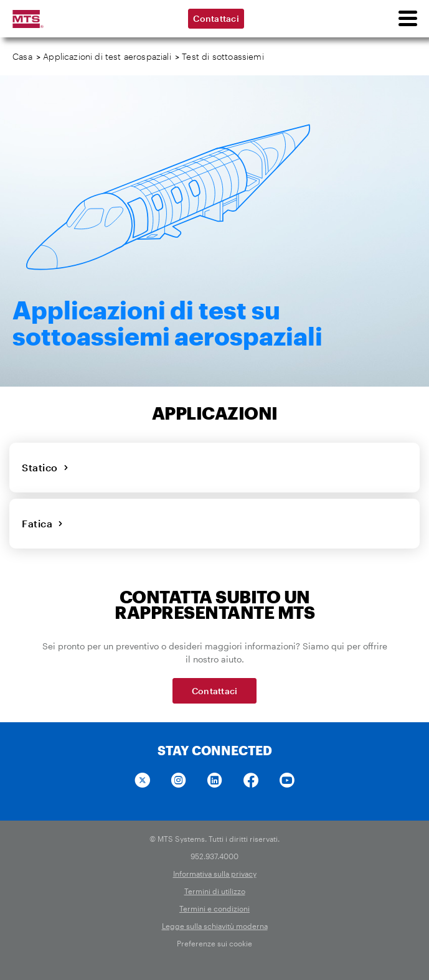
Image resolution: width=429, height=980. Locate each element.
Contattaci (216, 18)
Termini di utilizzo (215, 891)
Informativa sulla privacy (215, 874)
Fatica (43, 523)
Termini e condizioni (214, 908)
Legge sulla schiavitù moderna (215, 926)
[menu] (407, 19)
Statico (45, 467)
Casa (22, 56)
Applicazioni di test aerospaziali (107, 56)
